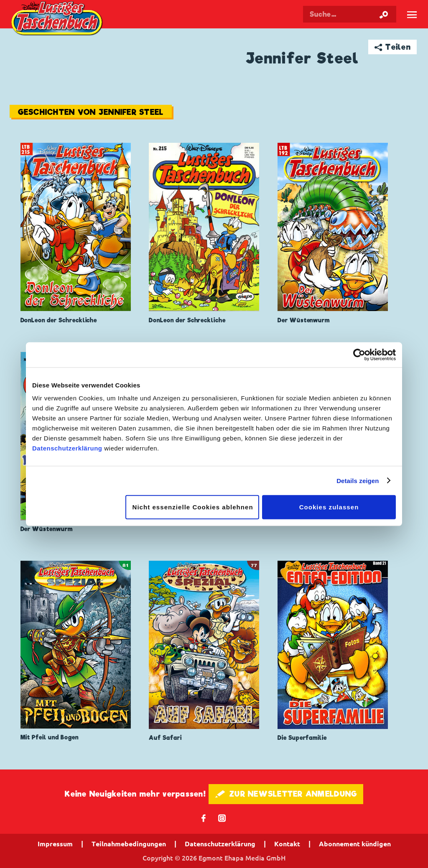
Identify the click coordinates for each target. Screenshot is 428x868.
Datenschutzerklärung (67, 448)
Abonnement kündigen (355, 844)
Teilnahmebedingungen (129, 844)
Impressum (55, 844)
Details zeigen (358, 480)
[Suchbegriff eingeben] (350, 14)
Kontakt (287, 844)
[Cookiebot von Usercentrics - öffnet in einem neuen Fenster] (359, 354)
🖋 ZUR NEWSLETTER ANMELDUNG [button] (286, 794)
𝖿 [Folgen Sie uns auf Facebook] (204, 818)
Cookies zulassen (329, 507)
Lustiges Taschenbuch (58, 19)
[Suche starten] (384, 14)
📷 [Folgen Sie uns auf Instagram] (222, 818)
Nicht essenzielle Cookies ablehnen (193, 507)
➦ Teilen (393, 47)
